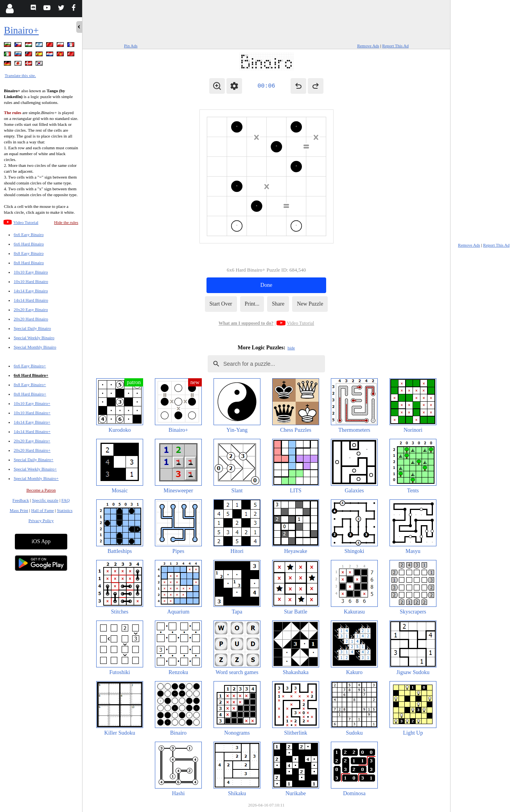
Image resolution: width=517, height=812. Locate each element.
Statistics (65, 510)
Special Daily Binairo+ (34, 460)
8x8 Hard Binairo (29, 263)
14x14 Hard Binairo (31, 300)
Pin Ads (131, 46)
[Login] (10, 9)
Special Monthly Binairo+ (36, 478)
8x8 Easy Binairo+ (30, 385)
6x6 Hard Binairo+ (31, 375)
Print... (252, 304)
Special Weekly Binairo (34, 338)
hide (291, 348)
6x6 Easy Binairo (29, 234)
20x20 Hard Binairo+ (32, 450)
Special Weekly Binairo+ (35, 469)
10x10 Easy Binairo (31, 272)
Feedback (21, 500)
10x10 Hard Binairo (31, 281)
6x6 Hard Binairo (29, 244)
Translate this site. (20, 75)
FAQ (66, 500)
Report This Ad (395, 46)
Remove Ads (368, 46)
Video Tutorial (26, 222)
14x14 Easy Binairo (31, 291)
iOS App (41, 541)
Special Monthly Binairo (35, 347)
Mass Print (19, 510)
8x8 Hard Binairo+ (30, 394)
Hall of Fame (43, 510)
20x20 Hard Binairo (31, 319)
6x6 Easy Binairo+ (30, 366)
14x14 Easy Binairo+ (32, 422)
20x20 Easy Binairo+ (32, 441)
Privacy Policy (41, 520)
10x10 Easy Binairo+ (32, 403)
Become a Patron (41, 490)
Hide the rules (66, 222)
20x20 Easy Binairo (31, 309)
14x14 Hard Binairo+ (32, 431)
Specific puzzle (45, 500)
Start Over (221, 304)
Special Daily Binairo (32, 328)
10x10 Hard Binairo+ (32, 413)
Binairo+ (21, 30)
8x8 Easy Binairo (29, 253)
